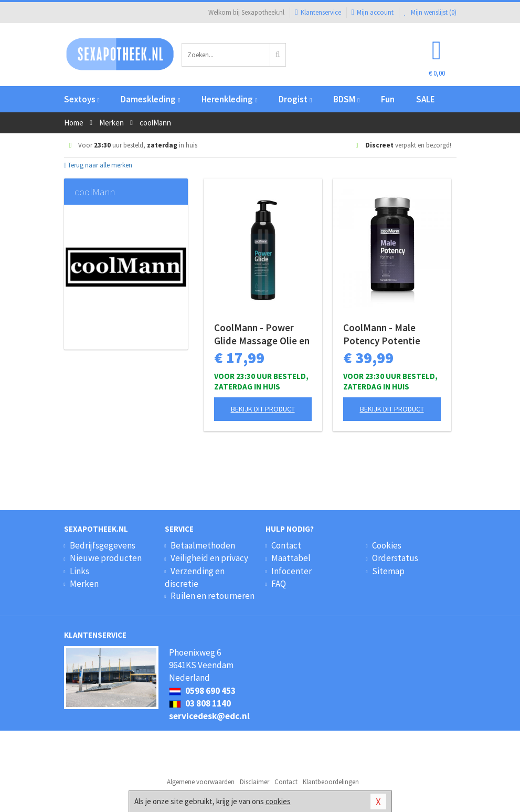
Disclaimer (254, 782)
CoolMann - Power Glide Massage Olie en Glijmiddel (262, 334)
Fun (388, 99)
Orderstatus (395, 558)
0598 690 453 (202, 691)
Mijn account (373, 12)
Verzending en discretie (195, 577)
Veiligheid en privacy (209, 558)
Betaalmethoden (203, 545)
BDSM (346, 99)
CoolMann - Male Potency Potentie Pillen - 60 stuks (382, 334)
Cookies (387, 545)
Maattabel (291, 558)
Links (79, 571)
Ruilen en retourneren (213, 596)
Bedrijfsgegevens (103, 545)
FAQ (279, 584)
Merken (84, 584)
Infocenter (291, 571)
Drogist (295, 99)
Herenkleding (229, 99)
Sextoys (82, 99)
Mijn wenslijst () (430, 12)
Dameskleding (150, 99)
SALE (426, 99)
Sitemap (388, 571)
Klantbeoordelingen (331, 782)
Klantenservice (318, 12)
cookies (278, 801)
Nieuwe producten (106, 558)
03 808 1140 (200, 703)
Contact (286, 545)
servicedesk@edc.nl (209, 716)
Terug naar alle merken (98, 165)
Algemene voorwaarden (201, 782)
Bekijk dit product (263, 409)
